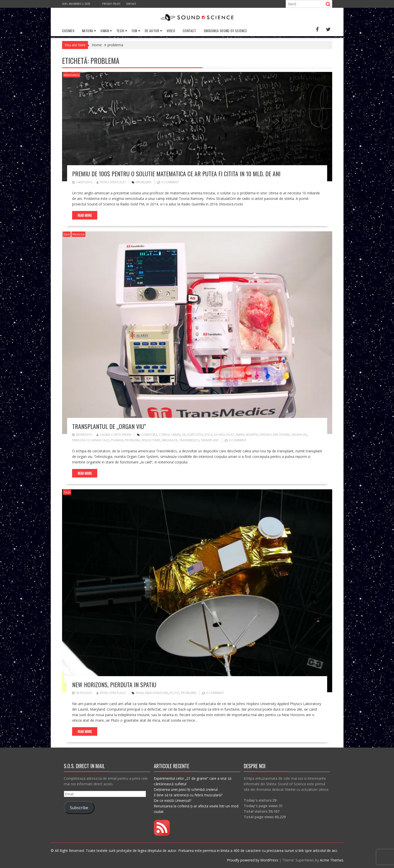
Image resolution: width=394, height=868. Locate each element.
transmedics (189, 440)
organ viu (299, 435)
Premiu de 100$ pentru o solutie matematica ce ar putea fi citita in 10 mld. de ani (176, 173)
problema (144, 182)
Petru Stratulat (111, 182)
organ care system (274, 435)
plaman (117, 440)
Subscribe (79, 808)
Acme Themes (332, 860)
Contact (131, 4)
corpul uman (170, 435)
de (184, 435)
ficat (230, 435)
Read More (85, 215)
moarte (252, 435)
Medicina (79, 234)
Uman (105, 31)
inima (240, 435)
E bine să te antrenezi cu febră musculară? (188, 795)
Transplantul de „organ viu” (109, 426)
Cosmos (68, 31)
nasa (140, 693)
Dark (67, 234)
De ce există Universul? (173, 800)
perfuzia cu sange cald (91, 440)
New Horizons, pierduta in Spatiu (114, 684)
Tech (120, 31)
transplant (210, 440)
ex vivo (219, 435)
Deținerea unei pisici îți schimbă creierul (186, 789)
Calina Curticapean (114, 435)
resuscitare (151, 440)
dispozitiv (195, 435)
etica (209, 435)
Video (171, 31)
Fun (134, 31)
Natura (87, 31)
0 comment (170, 182)
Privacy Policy (111, 4)
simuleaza (170, 440)
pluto (175, 693)
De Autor (152, 31)
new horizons (157, 693)
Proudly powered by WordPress (253, 860)
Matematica (71, 75)
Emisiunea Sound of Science (225, 31)
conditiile (149, 435)
